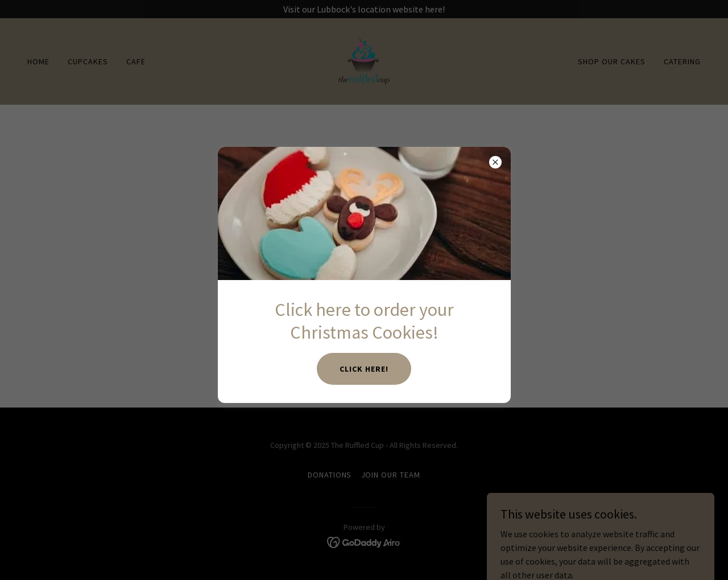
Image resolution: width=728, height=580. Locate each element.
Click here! (364, 369)
